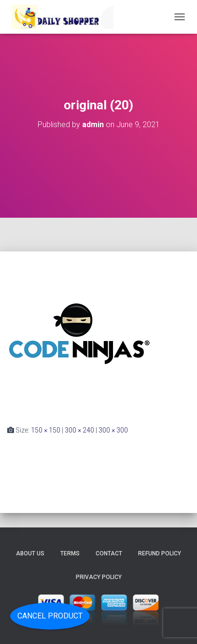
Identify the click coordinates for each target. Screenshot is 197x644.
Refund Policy (160, 553)
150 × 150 (46, 430)
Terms (70, 553)
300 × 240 (79, 430)
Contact (109, 553)
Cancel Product (50, 616)
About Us (30, 553)
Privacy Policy (99, 577)
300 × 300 (113, 430)
